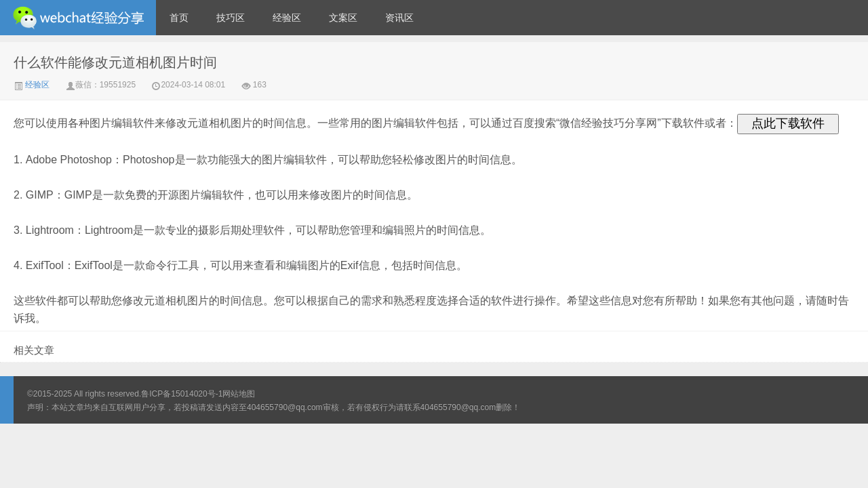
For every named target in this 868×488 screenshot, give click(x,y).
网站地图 (239, 394)
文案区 (343, 18)
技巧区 (231, 18)
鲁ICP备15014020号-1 (182, 394)
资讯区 (399, 18)
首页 (179, 18)
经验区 (287, 18)
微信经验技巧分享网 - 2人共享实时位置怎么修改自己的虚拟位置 (78, 18)
